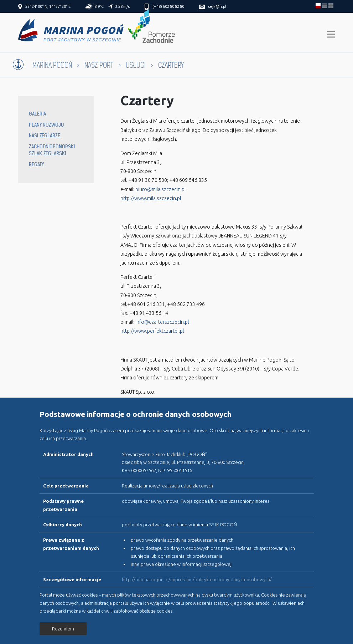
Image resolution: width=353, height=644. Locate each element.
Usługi (136, 65)
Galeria (37, 114)
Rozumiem (63, 629)
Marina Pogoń (52, 65)
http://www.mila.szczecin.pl (151, 198)
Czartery (147, 100)
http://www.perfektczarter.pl (152, 331)
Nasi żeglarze (45, 136)
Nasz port (99, 65)
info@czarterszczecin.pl (162, 322)
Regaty (36, 164)
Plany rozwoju (46, 125)
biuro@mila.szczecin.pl (160, 189)
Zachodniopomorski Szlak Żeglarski (52, 150)
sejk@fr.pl (217, 6)
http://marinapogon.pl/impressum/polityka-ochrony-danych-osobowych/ (197, 579)
